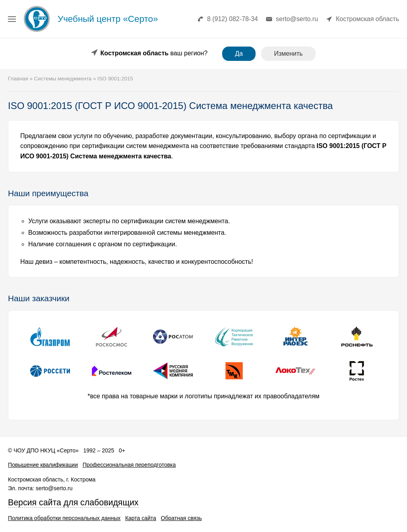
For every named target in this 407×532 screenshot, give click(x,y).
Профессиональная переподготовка (129, 465)
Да (239, 54)
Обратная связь (181, 518)
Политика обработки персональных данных (64, 518)
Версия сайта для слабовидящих (73, 503)
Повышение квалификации (43, 465)
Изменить (288, 54)
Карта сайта (141, 518)
